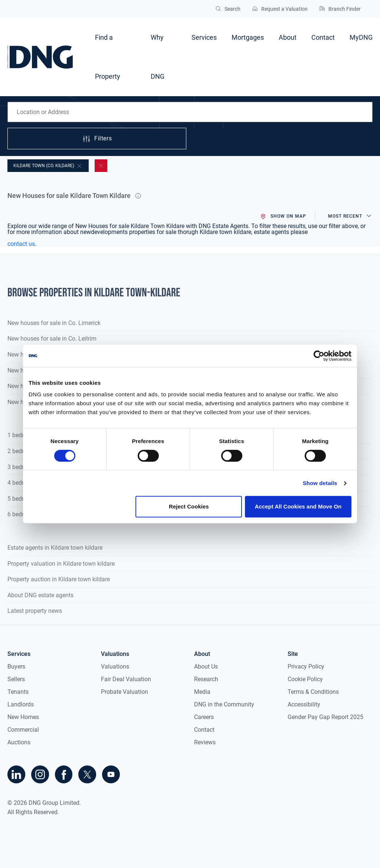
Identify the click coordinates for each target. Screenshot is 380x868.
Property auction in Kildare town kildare (59, 579)
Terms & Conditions (313, 692)
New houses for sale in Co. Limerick (54, 323)
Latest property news (35, 611)
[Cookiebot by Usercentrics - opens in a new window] (319, 356)
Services (204, 37)
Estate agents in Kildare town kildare (55, 548)
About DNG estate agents (40, 595)
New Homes (23, 717)
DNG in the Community (224, 704)
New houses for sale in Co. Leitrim (52, 339)
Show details (320, 483)
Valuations (115, 667)
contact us (21, 244)
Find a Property (108, 57)
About (288, 37)
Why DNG (158, 57)
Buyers (16, 667)
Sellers (16, 679)
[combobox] (190, 112)
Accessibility (304, 704)
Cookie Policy (305, 679)
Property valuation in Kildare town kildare (61, 564)
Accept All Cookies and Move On (298, 506)
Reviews (205, 742)
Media (202, 692)
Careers (204, 717)
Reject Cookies (189, 506)
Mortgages (248, 37)
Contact (323, 37)
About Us (206, 667)
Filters (97, 139)
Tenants (18, 692)
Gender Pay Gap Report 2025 (325, 717)
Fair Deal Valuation (126, 679)
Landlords (21, 704)
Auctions (19, 742)
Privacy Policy (306, 667)
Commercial (23, 730)
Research (206, 679)
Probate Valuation (125, 692)
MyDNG (361, 37)
